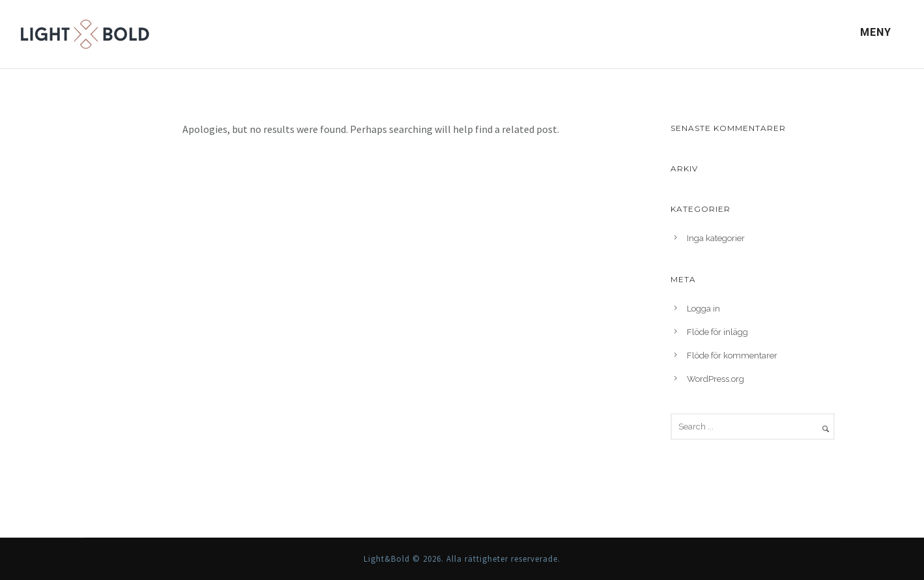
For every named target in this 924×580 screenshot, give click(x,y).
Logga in (703, 309)
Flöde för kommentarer (732, 355)
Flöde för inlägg (717, 332)
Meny (876, 32)
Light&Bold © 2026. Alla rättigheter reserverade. (462, 559)
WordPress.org (715, 379)
